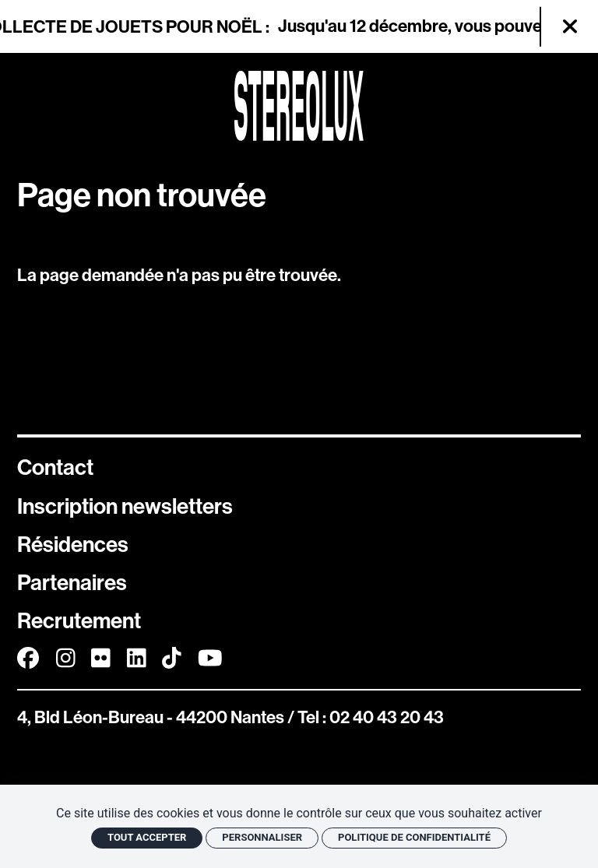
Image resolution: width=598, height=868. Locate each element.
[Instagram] (66, 658)
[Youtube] (210, 658)
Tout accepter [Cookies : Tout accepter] (147, 837)
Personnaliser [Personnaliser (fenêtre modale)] (262, 837)
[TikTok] (172, 658)
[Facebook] (28, 658)
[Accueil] (299, 106)
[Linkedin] (137, 658)
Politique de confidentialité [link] (414, 837)
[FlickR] (101, 658)
